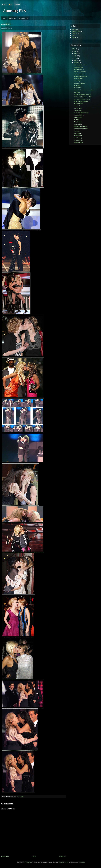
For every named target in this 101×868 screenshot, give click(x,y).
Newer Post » (5, 856)
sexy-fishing (77, 85)
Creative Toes (78, 110)
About (4, 4)
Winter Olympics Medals (81, 101)
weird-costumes (78, 79)
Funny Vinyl (77, 81)
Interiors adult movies (80, 72)
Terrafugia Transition (80, 83)
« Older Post (63, 856)
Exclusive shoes (78, 67)
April (75, 58)
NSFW (74, 38)
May (75, 56)
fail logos (76, 120)
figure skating (77, 133)
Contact (18, 4)
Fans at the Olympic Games (82, 99)
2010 (74, 49)
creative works (76, 32)
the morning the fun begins (81, 113)
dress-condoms (78, 104)
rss (11, 4)
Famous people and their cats (82, 95)
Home (4, 18)
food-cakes (77, 92)
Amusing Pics (14, 11)
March (76, 60)
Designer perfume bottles (81, 129)
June (75, 54)
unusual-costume (79, 69)
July (75, 51)
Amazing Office (78, 124)
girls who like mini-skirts (80, 76)
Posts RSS (12, 18)
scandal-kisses (7, 28)
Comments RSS (24, 18)
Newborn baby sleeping (80, 126)
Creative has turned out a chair (83, 97)
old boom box (78, 88)
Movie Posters (78, 122)
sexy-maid (77, 106)
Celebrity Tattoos (78, 142)
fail (73, 35)
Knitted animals (78, 140)
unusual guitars (78, 135)
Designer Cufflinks (79, 115)
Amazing (74, 30)
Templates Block (63, 862)
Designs (74, 34)
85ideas (82, 862)
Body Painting (78, 138)
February (77, 63)
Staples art (77, 131)
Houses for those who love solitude (84, 90)
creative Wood (78, 108)
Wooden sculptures (79, 74)
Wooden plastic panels (80, 65)
